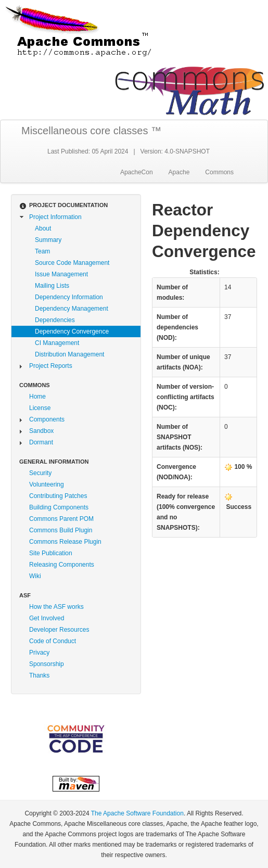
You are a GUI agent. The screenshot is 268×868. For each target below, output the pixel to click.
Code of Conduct (53, 641)
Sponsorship (47, 664)
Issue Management (61, 274)
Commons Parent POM (61, 519)
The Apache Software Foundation (137, 813)
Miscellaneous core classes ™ (91, 131)
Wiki (35, 576)
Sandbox (41, 431)
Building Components (59, 507)
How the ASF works (56, 607)
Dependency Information (69, 297)
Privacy (39, 653)
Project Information (55, 217)
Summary (48, 240)
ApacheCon (137, 172)
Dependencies (55, 320)
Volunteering (47, 484)
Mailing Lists (52, 286)
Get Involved (47, 618)
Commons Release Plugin (65, 542)
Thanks (39, 675)
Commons (219, 172)
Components (47, 419)
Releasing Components (62, 565)
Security (40, 473)
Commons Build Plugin (61, 530)
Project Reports (51, 366)
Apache (179, 172)
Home (37, 397)
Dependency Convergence (72, 331)
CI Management (57, 343)
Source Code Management (72, 263)
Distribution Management (69, 354)
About (43, 228)
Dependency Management (72, 309)
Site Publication (51, 553)
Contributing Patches (58, 496)
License (40, 408)
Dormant (41, 442)
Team (42, 251)
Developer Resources (59, 630)
